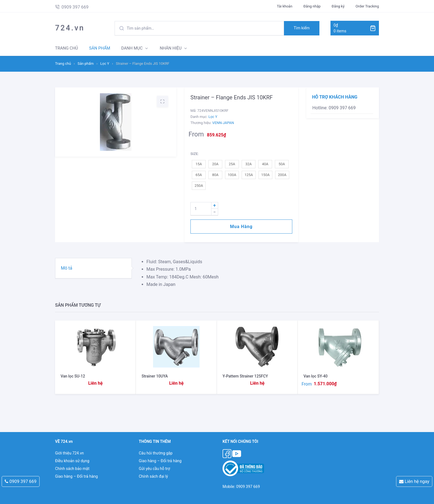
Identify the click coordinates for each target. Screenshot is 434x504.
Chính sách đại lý (153, 476)
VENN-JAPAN (223, 123)
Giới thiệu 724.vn (69, 453)
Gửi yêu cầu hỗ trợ (154, 469)
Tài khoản (285, 6)
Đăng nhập (312, 6)
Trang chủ (63, 64)
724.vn (70, 28)
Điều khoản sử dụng (72, 461)
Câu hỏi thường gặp (156, 453)
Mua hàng (241, 227)
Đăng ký (338, 6)
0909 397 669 (21, 481)
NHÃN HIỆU (171, 48)
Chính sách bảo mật (72, 469)
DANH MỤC (132, 48)
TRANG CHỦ (67, 48)
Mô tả (67, 268)
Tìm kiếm (302, 28)
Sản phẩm (86, 64)
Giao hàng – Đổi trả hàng (76, 476)
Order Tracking (367, 6)
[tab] (93, 268)
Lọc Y (105, 64)
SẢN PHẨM (100, 48)
